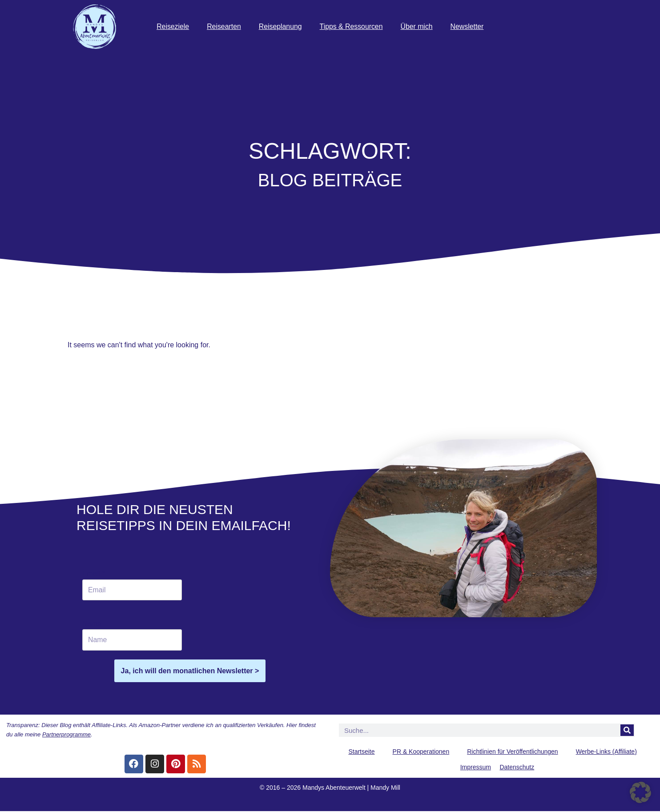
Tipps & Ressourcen (352, 26)
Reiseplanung (281, 26)
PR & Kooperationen (421, 752)
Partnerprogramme (66, 735)
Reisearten (224, 26)
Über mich (419, 26)
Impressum (476, 768)
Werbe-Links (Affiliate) (606, 752)
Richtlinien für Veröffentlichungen (512, 752)
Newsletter (470, 26)
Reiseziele (173, 26)
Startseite (361, 752)
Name (92, 624)
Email (94, 573)
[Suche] (627, 731)
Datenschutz (517, 768)
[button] (640, 792)
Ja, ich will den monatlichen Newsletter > (190, 671)
